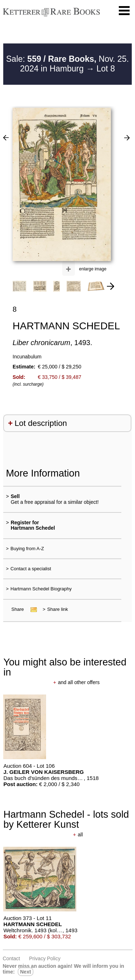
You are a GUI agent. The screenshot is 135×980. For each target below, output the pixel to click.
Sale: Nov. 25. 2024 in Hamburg (67, 64)
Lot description (41, 423)
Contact (12, 958)
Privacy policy (45, 958)
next (26, 972)
